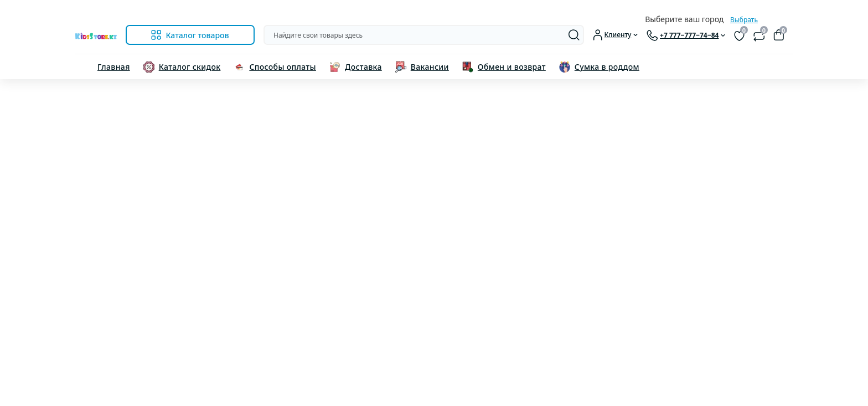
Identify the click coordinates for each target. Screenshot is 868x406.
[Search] (574, 35)
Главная (114, 67)
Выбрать (744, 20)
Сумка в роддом (607, 67)
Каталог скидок (190, 67)
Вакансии (430, 67)
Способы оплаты (283, 67)
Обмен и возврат (512, 67)
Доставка (363, 67)
